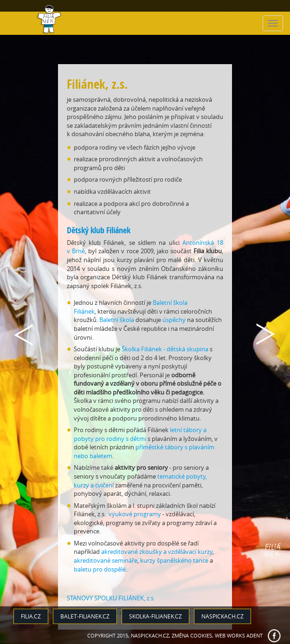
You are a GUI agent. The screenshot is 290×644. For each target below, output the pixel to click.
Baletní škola (117, 320)
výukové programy (135, 514)
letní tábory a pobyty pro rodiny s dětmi (140, 434)
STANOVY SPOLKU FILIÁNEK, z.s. (111, 598)
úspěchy (174, 320)
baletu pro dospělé (100, 569)
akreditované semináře (106, 560)
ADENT (255, 635)
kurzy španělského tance (174, 560)
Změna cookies (192, 635)
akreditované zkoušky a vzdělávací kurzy (157, 552)
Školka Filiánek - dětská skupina (165, 349)
